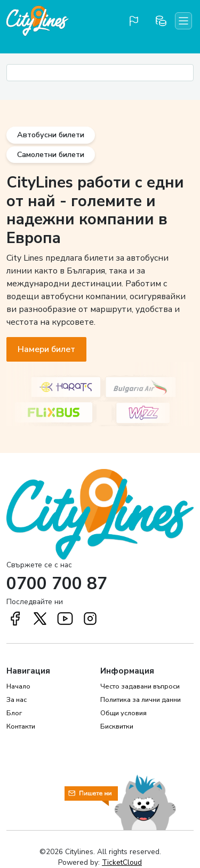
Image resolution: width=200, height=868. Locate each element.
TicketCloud (122, 862)
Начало (18, 686)
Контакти (21, 726)
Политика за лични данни (141, 700)
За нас (17, 700)
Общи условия (123, 713)
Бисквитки (117, 726)
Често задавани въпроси (140, 686)
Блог (14, 713)
